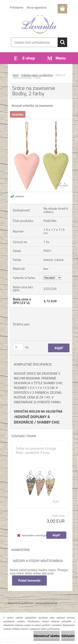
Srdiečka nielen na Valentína (37, 75)
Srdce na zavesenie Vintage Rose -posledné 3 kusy (36, 450)
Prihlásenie (17, 7)
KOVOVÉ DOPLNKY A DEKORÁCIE (32, 419)
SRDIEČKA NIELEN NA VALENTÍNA (38, 411)
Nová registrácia (37, 7)
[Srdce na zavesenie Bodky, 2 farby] (41, 121)
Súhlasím (68, 636)
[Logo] (39, 24)
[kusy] (18, 347)
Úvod (16, 75)
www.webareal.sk (46, 603)
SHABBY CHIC (48, 422)
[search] (62, 42)
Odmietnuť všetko (47, 636)
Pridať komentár (30, 580)
